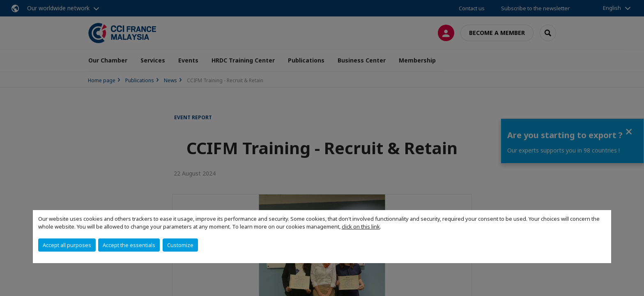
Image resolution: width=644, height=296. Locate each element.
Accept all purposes (67, 245)
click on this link (361, 227)
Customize (180, 245)
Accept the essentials (129, 245)
